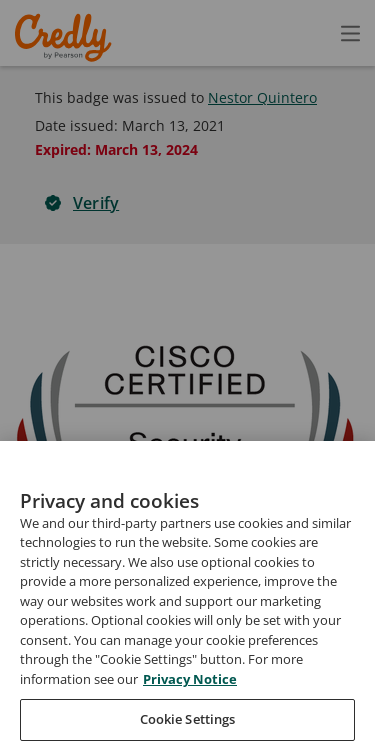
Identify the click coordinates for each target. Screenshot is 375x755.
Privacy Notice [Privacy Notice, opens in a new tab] (190, 718)
